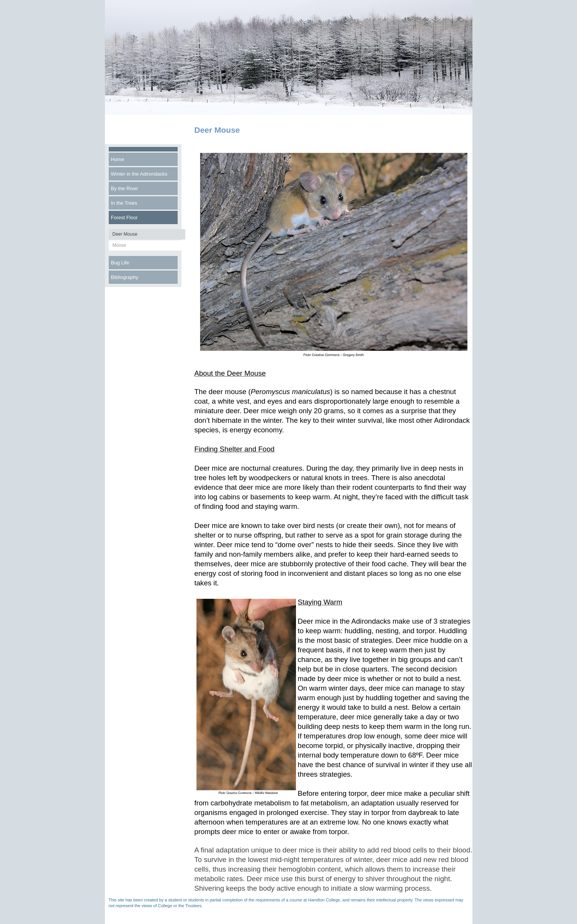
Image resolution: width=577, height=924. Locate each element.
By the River (125, 188)
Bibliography (125, 277)
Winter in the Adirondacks (139, 174)
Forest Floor (124, 218)
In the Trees (124, 203)
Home (118, 159)
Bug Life (120, 263)
